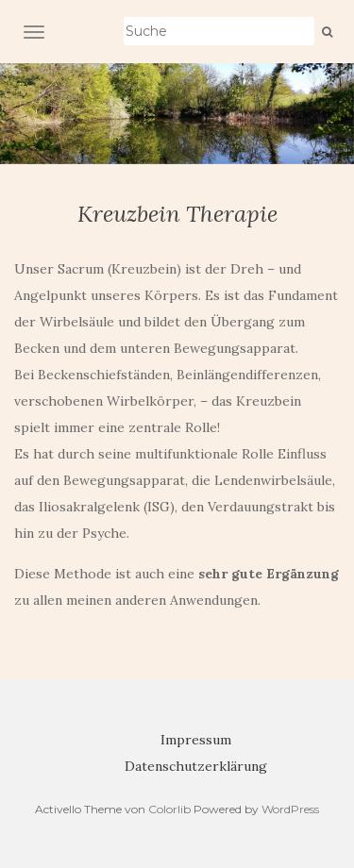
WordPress (290, 809)
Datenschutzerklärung (196, 766)
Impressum (196, 740)
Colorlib (169, 809)
